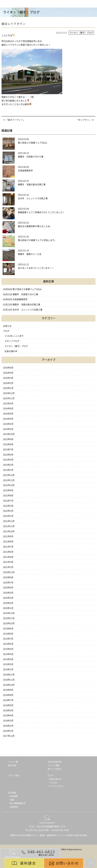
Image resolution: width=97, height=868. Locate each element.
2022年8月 (8, 496)
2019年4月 (8, 654)
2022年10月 (9, 485)
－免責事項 (13, 807)
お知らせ (7, 326)
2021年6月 (8, 552)
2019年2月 (8, 664)
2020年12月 (9, 572)
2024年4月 (8, 419)
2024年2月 (8, 429)
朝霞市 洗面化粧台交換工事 (32, 184)
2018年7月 (8, 700)
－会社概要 (13, 796)
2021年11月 (9, 526)
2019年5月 (8, 649)
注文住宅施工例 (54, 762)
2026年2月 (8, 383)
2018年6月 (8, 705)
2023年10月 (9, 434)
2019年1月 (8, 669)
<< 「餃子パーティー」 (14, 120)
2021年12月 (9, 521)
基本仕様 (12, 765)
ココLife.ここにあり (14, 336)
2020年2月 (8, 603)
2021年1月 (8, 567)
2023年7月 (8, 450)
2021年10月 (9, 531)
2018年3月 (8, 721)
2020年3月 (8, 598)
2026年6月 (8, 368)
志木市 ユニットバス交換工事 (34, 198)
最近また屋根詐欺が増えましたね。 (35, 226)
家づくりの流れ (54, 769)
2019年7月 (8, 639)
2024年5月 (8, 414)
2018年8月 (8, 695)
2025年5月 (8, 404)
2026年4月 (8, 373)
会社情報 (12, 793)
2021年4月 (8, 557)
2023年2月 (8, 465)
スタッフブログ (12, 341)
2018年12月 (9, 675)
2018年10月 (9, 685)
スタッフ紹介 (14, 775)
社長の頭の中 (11, 351)
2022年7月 (8, 501)
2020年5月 (8, 593)
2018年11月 (9, 680)
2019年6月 (8, 644)
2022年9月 (8, 490)
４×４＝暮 (13, 762)
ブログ (6, 331)
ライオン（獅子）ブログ (16, 346)
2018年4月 (8, 715)
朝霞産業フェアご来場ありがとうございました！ (41, 212)
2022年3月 (8, 506)
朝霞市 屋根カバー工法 (30, 254)
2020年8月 (8, 577)
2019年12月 (9, 613)
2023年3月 (8, 460)
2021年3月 (8, 562)
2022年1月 (8, 516)
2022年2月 (8, 511)
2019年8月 (8, 634)
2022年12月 (9, 475)
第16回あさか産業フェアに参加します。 (37, 240)
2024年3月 (8, 424)
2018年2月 (8, 726)
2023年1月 (8, 470)
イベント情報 (53, 765)
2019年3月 (8, 659)
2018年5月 (8, 710)
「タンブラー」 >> (85, 120)
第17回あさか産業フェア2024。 (33, 143)
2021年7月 (8, 547)
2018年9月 (8, 690)
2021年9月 (8, 536)
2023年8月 (8, 444)
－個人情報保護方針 (17, 803)
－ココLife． (53, 783)
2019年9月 (8, 629)
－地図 (11, 800)
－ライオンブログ (55, 786)
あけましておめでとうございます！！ (36, 268)
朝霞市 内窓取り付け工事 (31, 157)
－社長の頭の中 (54, 779)
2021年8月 (8, 542)
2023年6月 (8, 455)
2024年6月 (8, 408)
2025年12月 (9, 393)
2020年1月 (8, 608)
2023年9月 (8, 439)
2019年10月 (9, 623)
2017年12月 (9, 736)
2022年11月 (9, 480)
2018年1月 (8, 731)
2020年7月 (8, 583)
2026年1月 (8, 388)
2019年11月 (9, 618)
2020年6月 (8, 588)
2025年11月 (9, 398)
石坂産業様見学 (25, 171)
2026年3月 (8, 378)
